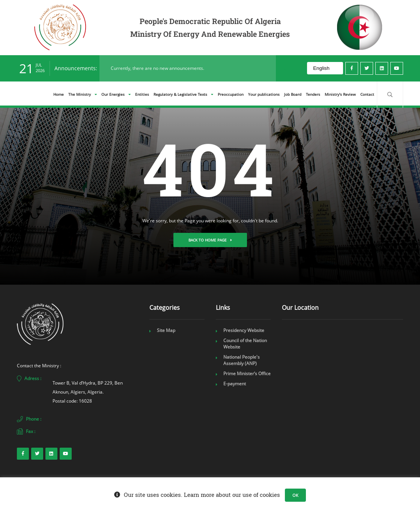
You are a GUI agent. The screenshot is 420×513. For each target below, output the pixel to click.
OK (295, 495)
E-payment (235, 384)
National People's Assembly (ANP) (242, 360)
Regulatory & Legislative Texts (183, 94)
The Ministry (83, 94)
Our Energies (116, 94)
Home (59, 94)
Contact (367, 94)
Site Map (166, 330)
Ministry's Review (340, 94)
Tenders (313, 94)
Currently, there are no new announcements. (157, 68)
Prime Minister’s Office (247, 373)
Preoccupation (231, 94)
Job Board (293, 94)
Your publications (264, 94)
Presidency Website (244, 330)
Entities (142, 94)
